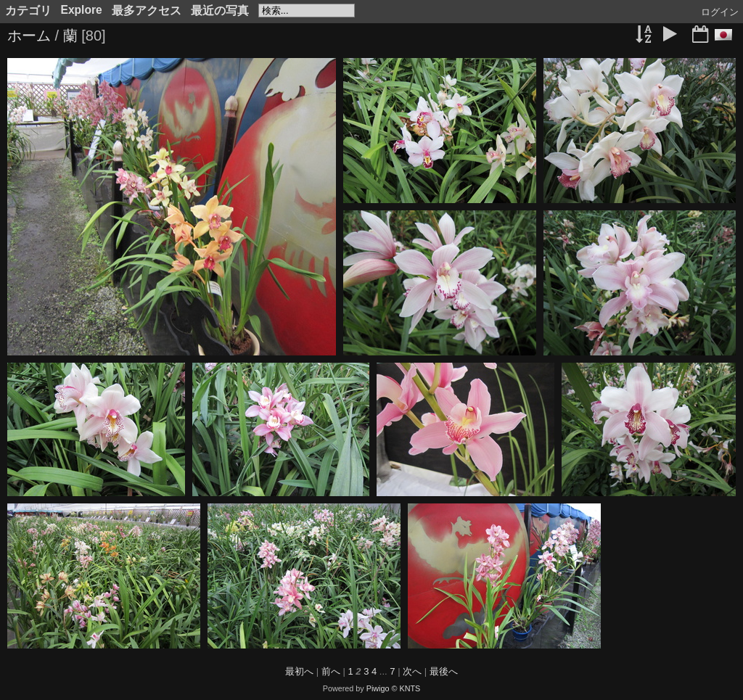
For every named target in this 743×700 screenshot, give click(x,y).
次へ (412, 671)
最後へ (444, 671)
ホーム (29, 36)
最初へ (299, 671)
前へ (331, 671)
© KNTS (406, 688)
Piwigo (378, 688)
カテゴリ (28, 11)
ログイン (720, 12)
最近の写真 (220, 11)
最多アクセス (147, 11)
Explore (82, 10)
